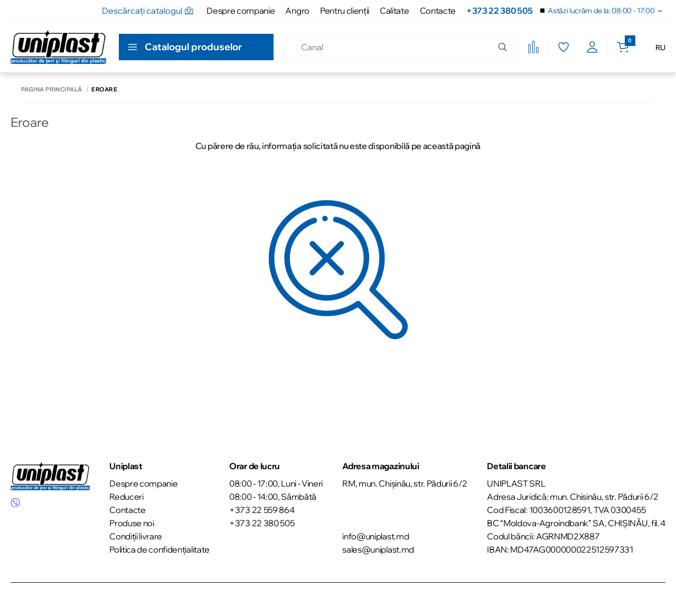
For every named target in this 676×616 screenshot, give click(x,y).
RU (660, 48)
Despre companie (241, 11)
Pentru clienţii (345, 11)
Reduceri (126, 497)
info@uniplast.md (375, 536)
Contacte (438, 11)
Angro (297, 11)
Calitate (394, 11)
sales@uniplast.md (378, 549)
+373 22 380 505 (499, 11)
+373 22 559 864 (262, 510)
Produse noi (132, 523)
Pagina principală (51, 90)
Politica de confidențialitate (159, 549)
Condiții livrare (136, 536)
